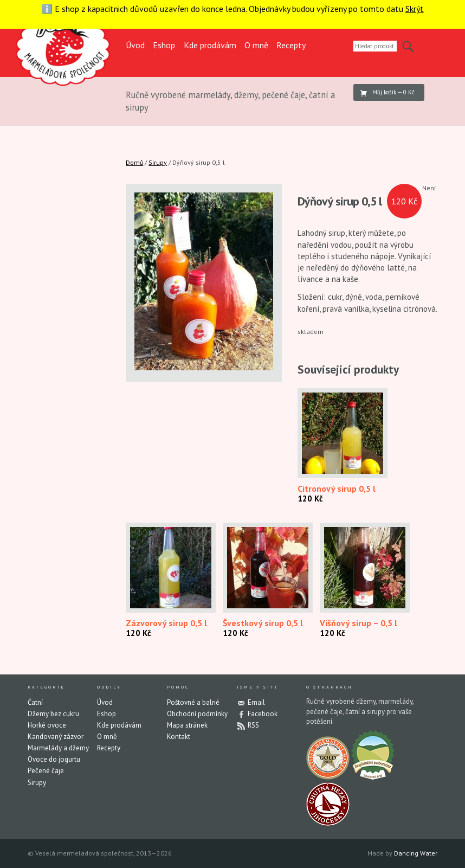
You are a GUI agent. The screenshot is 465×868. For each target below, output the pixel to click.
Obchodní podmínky (197, 714)
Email (256, 702)
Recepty (291, 45)
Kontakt (179, 737)
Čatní (35, 702)
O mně (256, 45)
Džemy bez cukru (53, 714)
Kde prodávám (210, 45)
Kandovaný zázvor (56, 737)
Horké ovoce (47, 725)
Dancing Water (416, 853)
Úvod (135, 45)
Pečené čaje (46, 771)
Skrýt (415, 9)
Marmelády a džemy (58, 748)
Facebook (263, 714)
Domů (134, 162)
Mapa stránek (187, 725)
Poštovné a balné (193, 702)
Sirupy (158, 162)
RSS (253, 725)
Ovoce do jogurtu (54, 759)
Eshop (164, 45)
